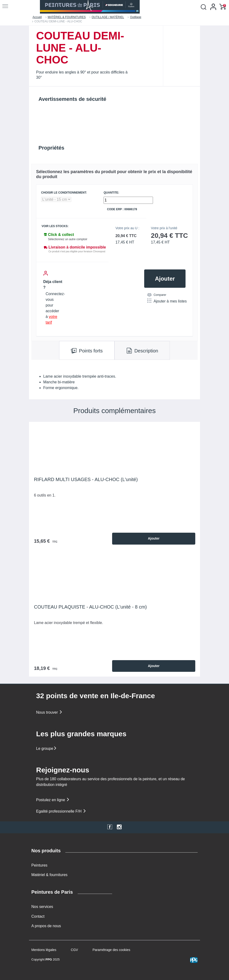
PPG (49, 959)
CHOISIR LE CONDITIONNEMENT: (64, 193)
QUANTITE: (111, 193)
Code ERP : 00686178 (122, 209)
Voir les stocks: (55, 226)
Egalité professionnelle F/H (61, 811)
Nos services (42, 907)
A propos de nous (46, 926)
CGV (74, 950)
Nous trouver (49, 712)
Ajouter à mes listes (167, 301)
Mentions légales (44, 950)
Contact (38, 916)
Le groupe (47, 748)
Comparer (157, 295)
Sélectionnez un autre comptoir (68, 239)
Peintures (39, 865)
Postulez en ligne (53, 800)
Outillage (136, 17)
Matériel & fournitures (49, 875)
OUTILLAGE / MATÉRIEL (108, 17)
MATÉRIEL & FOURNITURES (67, 17)
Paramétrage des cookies (111, 950)
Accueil (37, 17)
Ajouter (165, 279)
